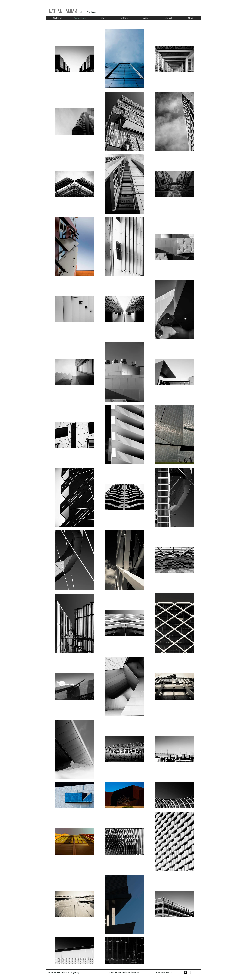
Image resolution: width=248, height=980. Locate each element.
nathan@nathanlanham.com (127, 972)
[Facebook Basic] (190, 972)
